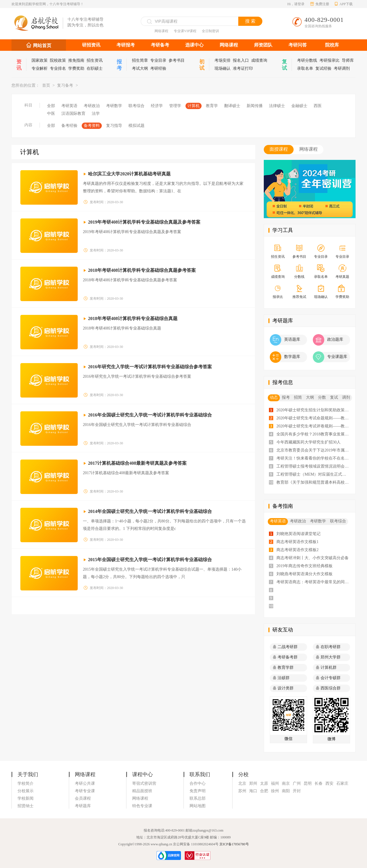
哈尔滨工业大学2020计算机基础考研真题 (129, 174)
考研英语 (69, 106)
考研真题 (342, 272)
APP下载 (343, 4)
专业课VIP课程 (185, 31)
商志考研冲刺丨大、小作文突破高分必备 (313, 558)
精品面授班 (142, 791)
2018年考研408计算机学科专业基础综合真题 (133, 318)
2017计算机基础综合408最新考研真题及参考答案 (137, 463)
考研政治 (92, 106)
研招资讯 (91, 45)
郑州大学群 (328, 657)
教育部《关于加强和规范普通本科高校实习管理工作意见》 (314, 482)
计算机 (194, 106)
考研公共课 (85, 783)
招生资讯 (95, 60)
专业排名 (58, 68)
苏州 (242, 791)
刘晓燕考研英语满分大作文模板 (304, 574)
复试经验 (323, 68)
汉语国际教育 (73, 114)
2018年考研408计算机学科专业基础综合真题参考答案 (142, 270)
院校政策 (58, 60)
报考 (286, 397)
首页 (46, 85)
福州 (275, 783)
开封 (297, 791)
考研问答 (298, 45)
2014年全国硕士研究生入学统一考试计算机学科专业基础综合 (150, 511)
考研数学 (114, 106)
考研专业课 (85, 791)
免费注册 (320, 4)
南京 (286, 783)
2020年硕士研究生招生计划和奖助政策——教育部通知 (314, 410)
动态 (274, 397)
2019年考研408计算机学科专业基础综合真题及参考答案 (144, 222)
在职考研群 (328, 647)
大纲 (310, 397)
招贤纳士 (26, 806)
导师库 (348, 60)
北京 (242, 783)
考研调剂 (342, 68)
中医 (51, 114)
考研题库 (83, 806)
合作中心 (198, 783)
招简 (298, 397)
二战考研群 (285, 647)
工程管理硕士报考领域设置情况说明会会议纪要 (314, 466)
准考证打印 (243, 68)
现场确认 (222, 68)
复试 (334, 397)
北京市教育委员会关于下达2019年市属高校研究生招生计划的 (314, 450)
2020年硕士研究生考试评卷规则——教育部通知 (314, 426)
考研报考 (126, 45)
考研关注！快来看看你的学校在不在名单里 (314, 458)
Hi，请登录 (296, 4)
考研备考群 (285, 657)
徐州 (275, 791)
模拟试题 (136, 126)
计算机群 (326, 668)
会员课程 (83, 798)
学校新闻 (26, 798)
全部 (51, 106)
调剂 (346, 397)
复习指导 (114, 126)
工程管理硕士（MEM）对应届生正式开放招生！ (314, 474)
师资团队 (263, 45)
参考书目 (177, 60)
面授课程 (279, 149)
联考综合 (136, 106)
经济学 (157, 106)
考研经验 (158, 68)
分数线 (299, 272)
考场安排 (222, 60)
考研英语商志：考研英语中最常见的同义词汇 (314, 582)
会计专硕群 (328, 678)
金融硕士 (299, 106)
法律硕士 (277, 106)
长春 (319, 783)
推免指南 (76, 60)
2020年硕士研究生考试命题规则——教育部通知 (314, 418)
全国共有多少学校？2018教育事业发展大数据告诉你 (314, 434)
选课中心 (194, 45)
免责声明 (198, 791)
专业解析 (40, 68)
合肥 (264, 791)
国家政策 (40, 60)
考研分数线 (307, 60)
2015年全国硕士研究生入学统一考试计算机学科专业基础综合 (150, 560)
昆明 (308, 783)
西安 (329, 783)
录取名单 (305, 68)
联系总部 (198, 798)
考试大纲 (140, 68)
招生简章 (140, 60)
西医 (318, 106)
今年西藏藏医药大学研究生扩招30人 (309, 442)
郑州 (253, 783)
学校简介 (26, 783)
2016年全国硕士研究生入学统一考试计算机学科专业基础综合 (150, 415)
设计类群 (283, 688)
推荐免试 (299, 292)
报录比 (278, 292)
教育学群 (283, 668)
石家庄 (342, 783)
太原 (264, 783)
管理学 (175, 106)
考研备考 (160, 45)
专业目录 (158, 60)
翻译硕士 (232, 106)
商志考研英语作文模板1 (297, 542)
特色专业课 (142, 806)
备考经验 (69, 126)
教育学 (212, 106)
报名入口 (241, 60)
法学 (96, 114)
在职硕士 (95, 68)
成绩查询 (259, 60)
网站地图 (198, 806)
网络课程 (161, 31)
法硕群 (281, 678)
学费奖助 (76, 68)
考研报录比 (329, 60)
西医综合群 (328, 688)
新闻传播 (255, 106)
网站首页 (42, 45)
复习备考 (65, 85)
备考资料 (92, 126)
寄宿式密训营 (144, 783)
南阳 (286, 791)
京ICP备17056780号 (234, 844)
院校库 (332, 45)
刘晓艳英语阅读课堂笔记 (298, 534)
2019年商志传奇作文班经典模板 (304, 566)
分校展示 (26, 791)
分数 (322, 397)
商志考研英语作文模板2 (297, 550)
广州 (297, 783)
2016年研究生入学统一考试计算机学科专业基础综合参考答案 (150, 367)
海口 (253, 791)
